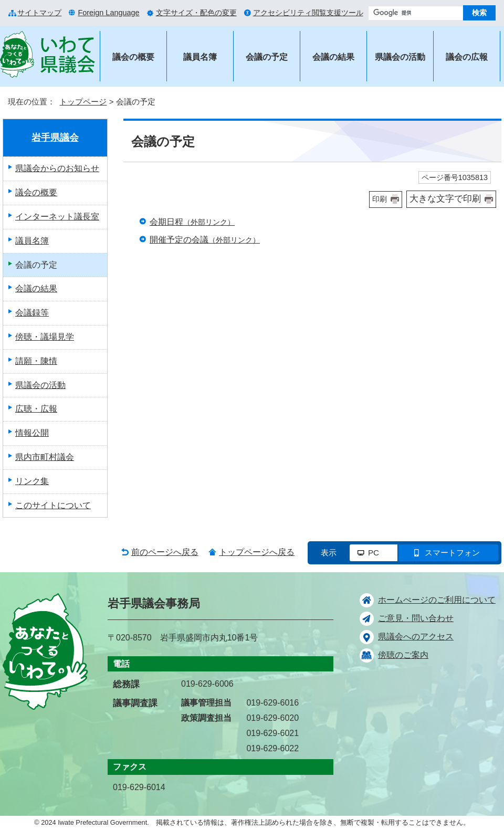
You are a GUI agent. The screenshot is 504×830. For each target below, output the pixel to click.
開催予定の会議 (205, 240)
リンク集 (32, 481)
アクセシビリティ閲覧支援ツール (308, 13)
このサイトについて (53, 505)
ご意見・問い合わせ (416, 618)
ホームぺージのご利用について (437, 600)
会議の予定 (267, 57)
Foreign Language (108, 13)
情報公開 (32, 433)
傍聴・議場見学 (45, 337)
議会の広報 (467, 57)
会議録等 (32, 313)
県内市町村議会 (45, 457)
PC (374, 553)
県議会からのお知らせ (57, 168)
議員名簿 (200, 57)
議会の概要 (133, 57)
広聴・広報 (36, 409)
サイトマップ (39, 13)
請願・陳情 (36, 361)
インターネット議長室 (57, 217)
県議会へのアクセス (416, 637)
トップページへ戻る (257, 552)
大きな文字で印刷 (445, 199)
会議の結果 (333, 57)
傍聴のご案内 (403, 655)
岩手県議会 (55, 138)
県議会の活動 (400, 57)
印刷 (380, 199)
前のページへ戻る (165, 552)
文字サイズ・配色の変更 (196, 13)
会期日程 (192, 222)
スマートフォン (452, 553)
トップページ (83, 102)
